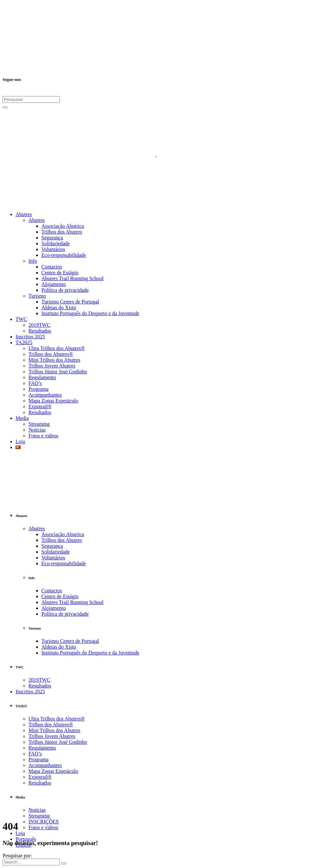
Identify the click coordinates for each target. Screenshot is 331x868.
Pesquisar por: (17, 856)
